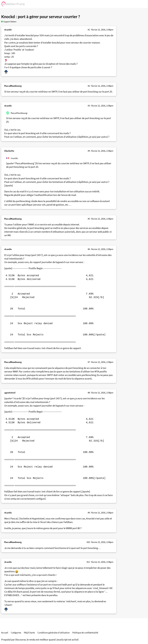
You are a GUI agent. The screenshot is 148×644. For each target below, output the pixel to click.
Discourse (21, 640)
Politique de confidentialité (85, 633)
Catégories (16, 633)
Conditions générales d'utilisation (54, 633)
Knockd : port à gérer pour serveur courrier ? (41, 17)
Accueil (5, 633)
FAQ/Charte (29, 633)
